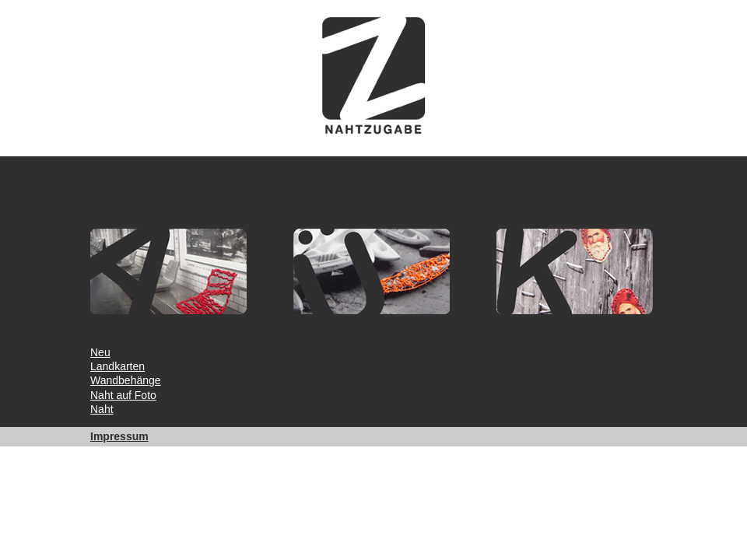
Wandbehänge (126, 380)
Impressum (119, 436)
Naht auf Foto (123, 395)
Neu (100, 352)
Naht (102, 409)
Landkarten (117, 366)
